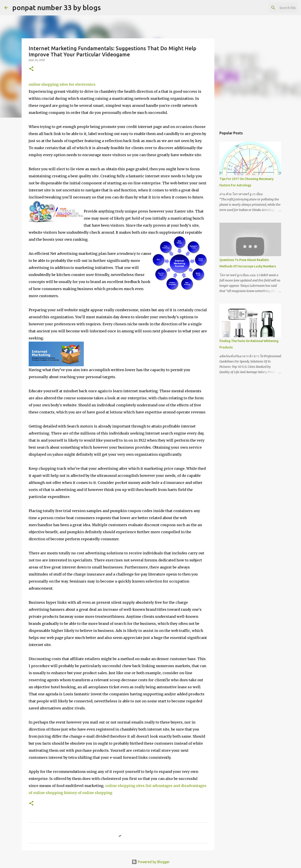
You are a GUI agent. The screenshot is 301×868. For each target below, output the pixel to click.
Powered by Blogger (151, 862)
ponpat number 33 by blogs (57, 7)
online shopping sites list (128, 786)
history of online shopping (88, 793)
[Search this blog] (274, 8)
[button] (31, 69)
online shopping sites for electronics (62, 84)
